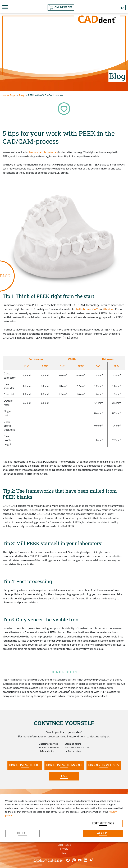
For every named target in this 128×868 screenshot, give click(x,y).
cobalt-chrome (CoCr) (87, 309)
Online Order (63, 7)
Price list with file (25, 765)
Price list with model (64, 765)
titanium (108, 309)
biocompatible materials (43, 152)
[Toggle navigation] (5, 7)
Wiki (64, 853)
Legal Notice (64, 845)
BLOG (5, 276)
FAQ (64, 776)
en (123, 8)
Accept (103, 833)
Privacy (64, 849)
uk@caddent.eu (47, 751)
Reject (23, 833)
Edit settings (103, 823)
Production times (104, 765)
